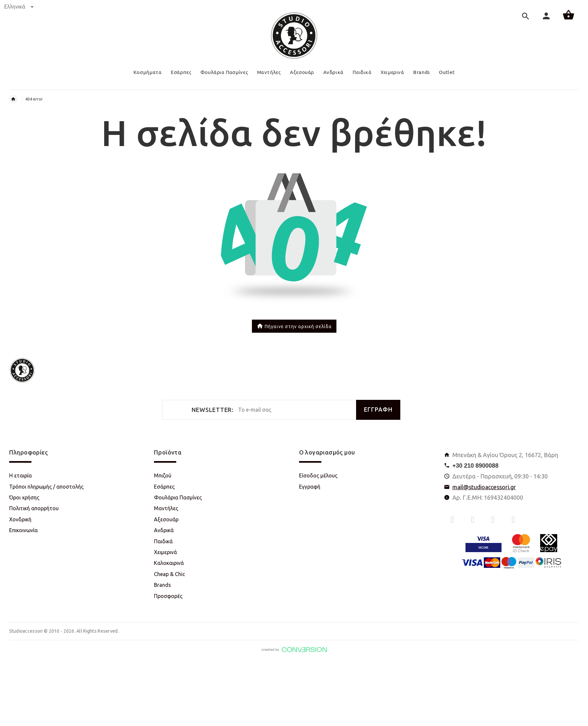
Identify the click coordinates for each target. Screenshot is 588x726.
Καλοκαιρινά (169, 563)
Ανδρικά (164, 530)
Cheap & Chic (170, 574)
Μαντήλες (166, 508)
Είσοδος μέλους (318, 475)
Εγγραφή (310, 487)
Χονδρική (20, 519)
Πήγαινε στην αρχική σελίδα (294, 327)
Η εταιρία (20, 475)
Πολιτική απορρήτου (34, 508)
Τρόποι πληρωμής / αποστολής (46, 487)
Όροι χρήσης (24, 497)
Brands (162, 585)
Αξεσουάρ (166, 519)
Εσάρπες (164, 487)
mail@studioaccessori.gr (484, 487)
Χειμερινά (165, 552)
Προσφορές (168, 596)
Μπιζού (163, 475)
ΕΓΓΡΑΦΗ (378, 410)
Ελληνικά (19, 7)
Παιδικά (163, 541)
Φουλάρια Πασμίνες (178, 497)
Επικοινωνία (23, 530)
